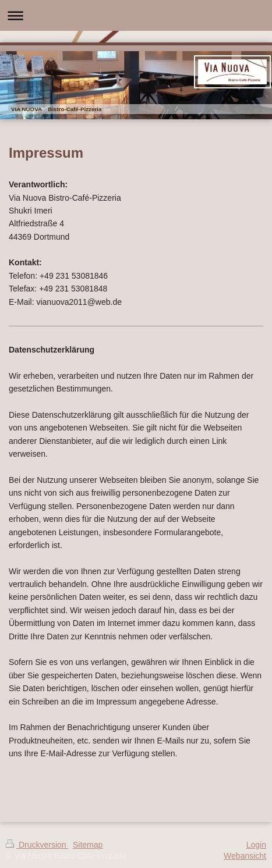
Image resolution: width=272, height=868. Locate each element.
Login (256, 845)
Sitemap (88, 845)
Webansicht (245, 856)
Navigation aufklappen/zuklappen (136, 15)
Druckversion (37, 845)
